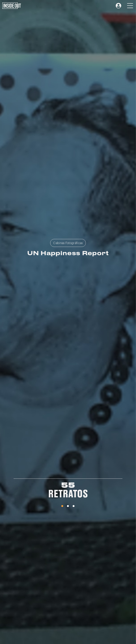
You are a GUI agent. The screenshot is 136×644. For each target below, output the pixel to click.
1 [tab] (62, 506)
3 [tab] (74, 506)
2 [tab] (68, 506)
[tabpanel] (68, 491)
